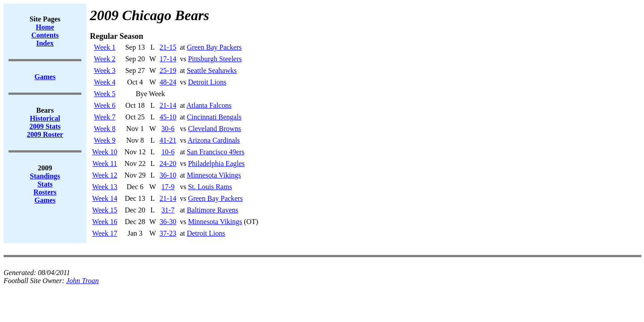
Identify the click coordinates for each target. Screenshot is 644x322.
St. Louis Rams (210, 187)
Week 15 (105, 210)
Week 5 (105, 94)
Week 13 (105, 187)
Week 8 (105, 129)
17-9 (168, 187)
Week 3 (105, 70)
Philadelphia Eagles (216, 163)
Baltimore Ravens (213, 210)
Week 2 (105, 59)
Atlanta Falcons (209, 105)
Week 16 (105, 222)
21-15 (168, 47)
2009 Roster (45, 134)
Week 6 (105, 105)
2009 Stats (45, 126)
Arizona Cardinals (214, 140)
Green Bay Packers (214, 47)
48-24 (168, 82)
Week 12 (105, 175)
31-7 (168, 210)
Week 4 (105, 82)
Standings (45, 176)
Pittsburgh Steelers (215, 59)
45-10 (168, 117)
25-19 (168, 70)
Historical (45, 118)
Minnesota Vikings (214, 175)
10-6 (168, 152)
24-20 (168, 163)
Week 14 (105, 198)
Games (45, 200)
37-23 (168, 233)
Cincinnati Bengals (214, 117)
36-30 (168, 222)
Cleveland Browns (214, 129)
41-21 (168, 140)
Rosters (45, 192)
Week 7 (105, 117)
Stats (45, 184)
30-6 (168, 129)
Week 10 (105, 152)
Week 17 (105, 233)
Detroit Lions (207, 82)
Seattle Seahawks (212, 70)
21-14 (168, 105)
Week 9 (105, 140)
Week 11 (104, 163)
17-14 (168, 59)
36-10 (168, 175)
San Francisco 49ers (216, 152)
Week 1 (105, 47)
